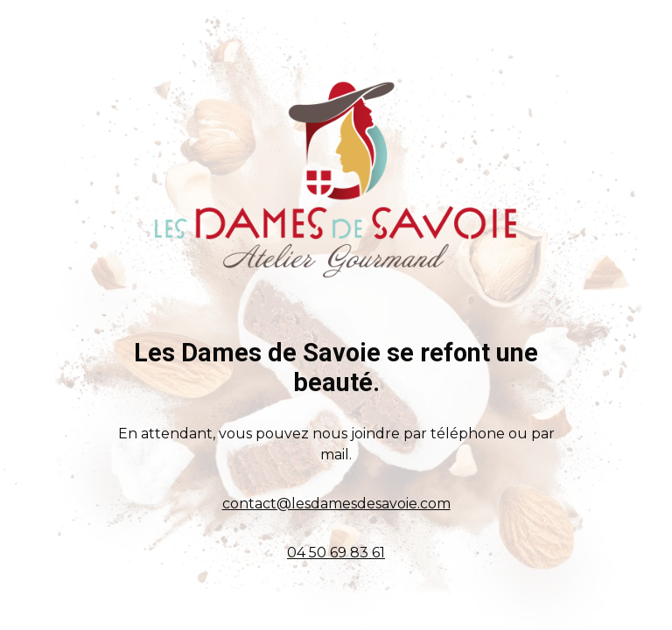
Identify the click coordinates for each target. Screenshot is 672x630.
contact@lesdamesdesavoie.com (336, 504)
